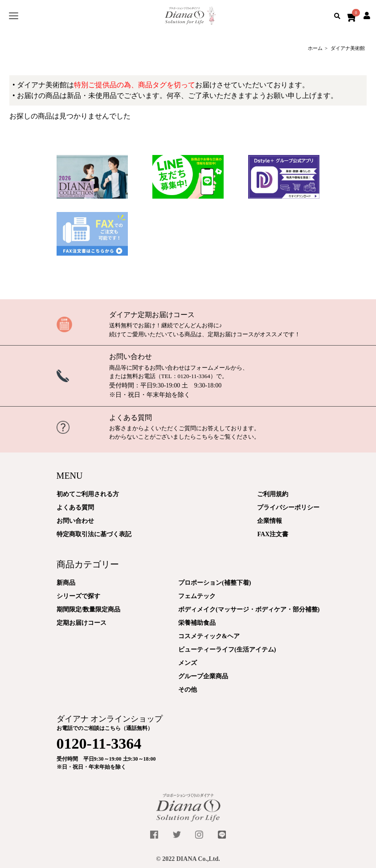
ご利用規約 (273, 494)
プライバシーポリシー (288, 507)
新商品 (66, 583)
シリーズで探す (78, 596)
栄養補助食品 (197, 623)
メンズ (188, 663)
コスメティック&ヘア (209, 636)
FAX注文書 (273, 534)
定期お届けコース (82, 623)
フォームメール (210, 368)
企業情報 (270, 521)
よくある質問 (131, 418)
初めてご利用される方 (88, 494)
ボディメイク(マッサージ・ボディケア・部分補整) (249, 609)
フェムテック (197, 596)
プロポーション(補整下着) (215, 583)
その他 (188, 690)
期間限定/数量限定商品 (89, 609)
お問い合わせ (131, 357)
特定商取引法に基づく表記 (94, 534)
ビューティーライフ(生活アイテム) (227, 650)
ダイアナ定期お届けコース (152, 315)
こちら (205, 437)
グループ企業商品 (203, 676)
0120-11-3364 (194, 376)
